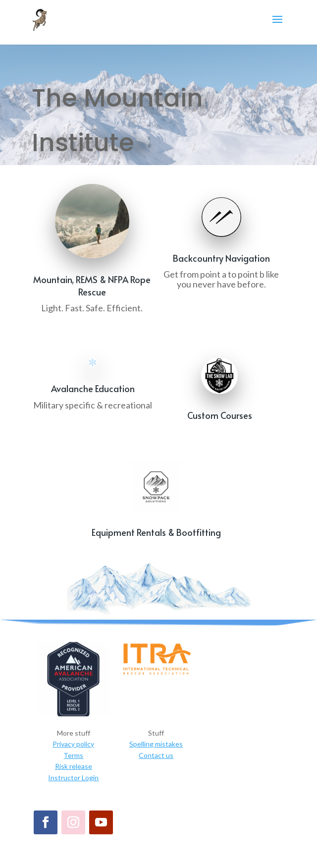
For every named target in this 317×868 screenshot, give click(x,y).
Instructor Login (73, 778)
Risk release (74, 766)
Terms (73, 755)
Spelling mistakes (156, 744)
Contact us (156, 755)
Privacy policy (73, 744)
